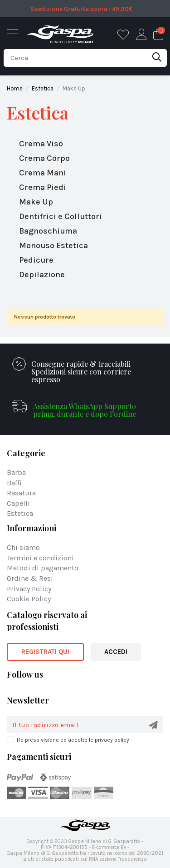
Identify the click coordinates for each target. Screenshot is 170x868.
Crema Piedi (43, 187)
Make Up (36, 202)
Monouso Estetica (53, 245)
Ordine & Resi (30, 579)
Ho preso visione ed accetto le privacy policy (73, 740)
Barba (16, 473)
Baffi (14, 483)
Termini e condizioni (40, 558)
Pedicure (36, 260)
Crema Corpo (44, 158)
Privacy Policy (29, 589)
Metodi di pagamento (43, 568)
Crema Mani (43, 173)
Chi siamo (23, 548)
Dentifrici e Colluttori (61, 216)
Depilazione (42, 274)
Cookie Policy (29, 599)
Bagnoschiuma (48, 231)
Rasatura (21, 493)
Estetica (38, 113)
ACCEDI (116, 652)
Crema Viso (41, 144)
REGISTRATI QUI (45, 652)
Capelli (18, 504)
